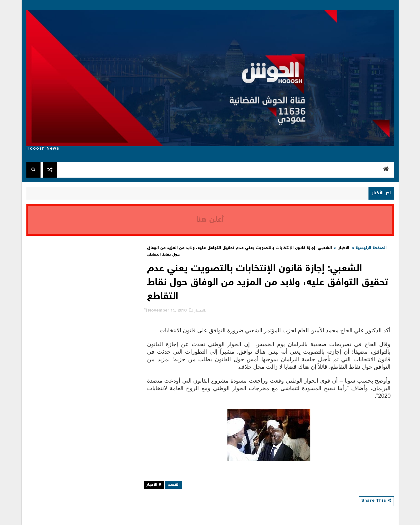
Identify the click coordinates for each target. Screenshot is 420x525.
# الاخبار (154, 485)
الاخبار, (200, 311)
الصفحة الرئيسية (371, 248)
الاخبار (344, 248)
